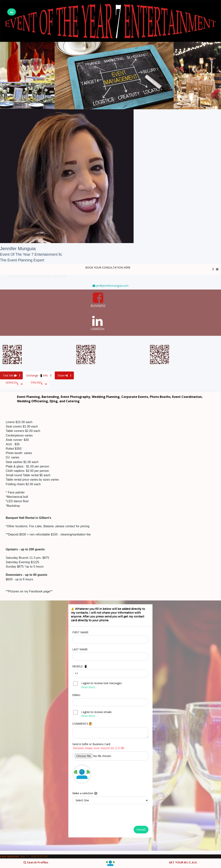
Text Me (11, 375)
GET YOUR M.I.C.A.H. (183, 862)
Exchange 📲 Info (39, 375)
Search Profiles (36, 862)
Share (64, 375)
